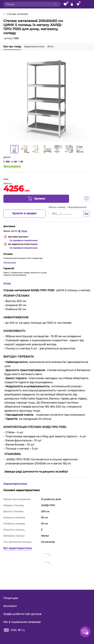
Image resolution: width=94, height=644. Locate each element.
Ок (86, 214)
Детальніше (10, 262)
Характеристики (34, 47)
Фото (50, 47)
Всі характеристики (18, 548)
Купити (36, 199)
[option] (14, 149)
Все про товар (12, 47)
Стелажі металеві (17, 14)
